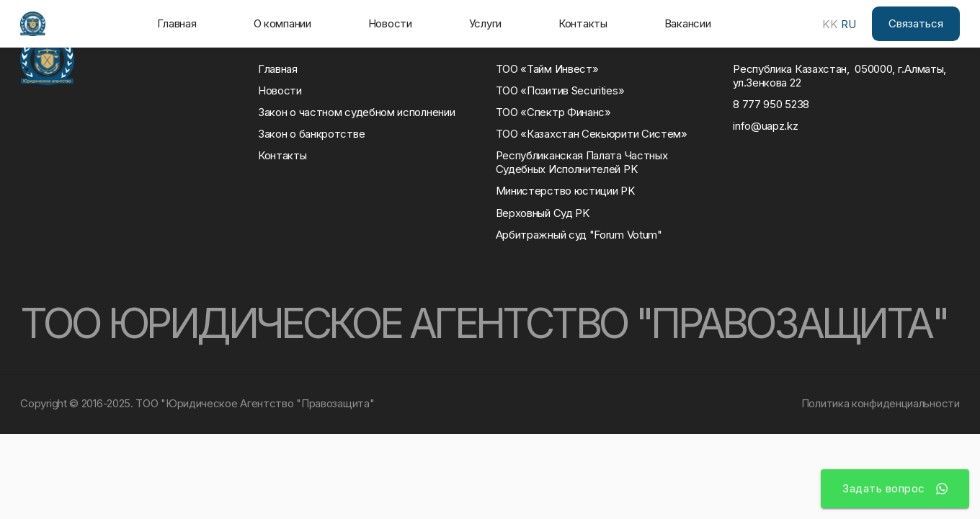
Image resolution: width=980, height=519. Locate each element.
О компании (282, 23)
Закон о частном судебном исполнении (356, 112)
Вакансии (688, 23)
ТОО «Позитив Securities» (560, 91)
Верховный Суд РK (543, 213)
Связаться (916, 23)
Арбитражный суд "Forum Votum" (579, 235)
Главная (177, 23)
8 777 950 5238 (771, 105)
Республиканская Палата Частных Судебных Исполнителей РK (584, 163)
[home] (33, 24)
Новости (390, 23)
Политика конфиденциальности (881, 403)
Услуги (485, 23)
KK (830, 24)
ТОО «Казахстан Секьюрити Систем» (592, 134)
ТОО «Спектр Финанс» (553, 112)
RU (848, 24)
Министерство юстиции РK (566, 191)
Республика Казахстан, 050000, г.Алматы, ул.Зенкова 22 (839, 76)
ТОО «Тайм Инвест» (547, 69)
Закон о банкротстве (311, 134)
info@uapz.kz (765, 126)
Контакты (583, 23)
